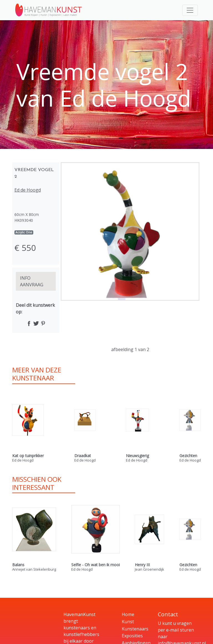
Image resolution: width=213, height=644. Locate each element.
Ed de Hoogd (28, 190)
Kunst (128, 622)
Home (128, 614)
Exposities (132, 636)
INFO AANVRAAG (32, 281)
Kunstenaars (135, 629)
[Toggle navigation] (190, 10)
